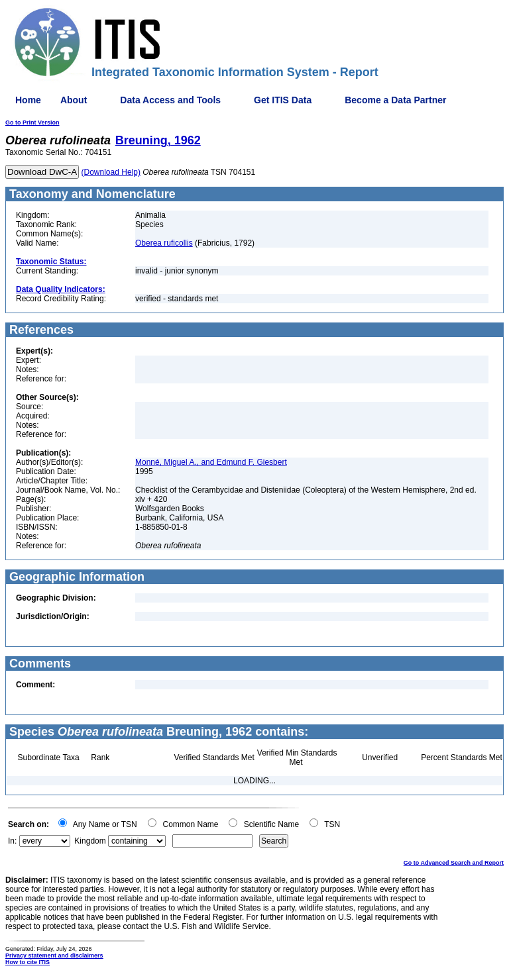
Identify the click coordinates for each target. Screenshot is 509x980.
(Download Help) (111, 172)
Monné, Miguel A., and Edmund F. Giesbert (211, 462)
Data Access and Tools (170, 100)
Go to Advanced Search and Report (454, 863)
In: (12, 841)
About (74, 100)
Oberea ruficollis (164, 243)
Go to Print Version (32, 122)
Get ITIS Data (283, 100)
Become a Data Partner (395, 100)
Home (28, 100)
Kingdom (90, 841)
